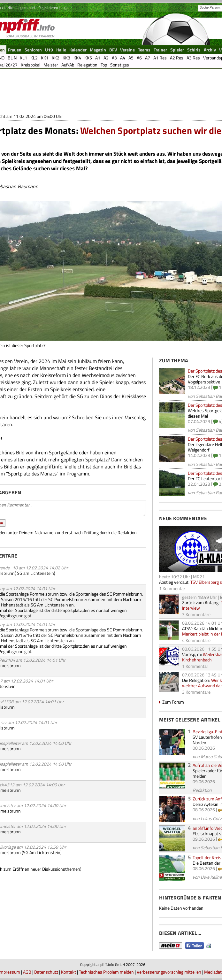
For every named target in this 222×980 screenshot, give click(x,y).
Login (65, 8)
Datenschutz (46, 972)
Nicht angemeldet (21, 8)
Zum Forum (173, 702)
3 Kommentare (196, 614)
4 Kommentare (196, 640)
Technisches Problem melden (106, 972)
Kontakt (69, 972)
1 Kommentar (172, 588)
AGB (27, 972)
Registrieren (48, 8)
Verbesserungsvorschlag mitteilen (169, 972)
